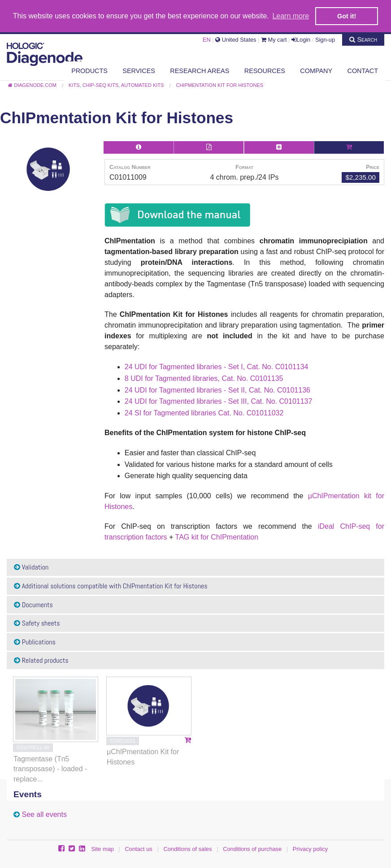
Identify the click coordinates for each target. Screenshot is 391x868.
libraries (205, 378)
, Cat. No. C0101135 (251, 378)
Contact (363, 71)
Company (316, 71)
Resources (265, 71)
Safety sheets (37, 623)
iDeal (326, 526)
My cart (274, 40)
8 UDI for (140, 378)
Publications (35, 642)
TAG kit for (193, 537)
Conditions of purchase (252, 849)
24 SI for (139, 413)
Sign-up (325, 40)
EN (207, 40)
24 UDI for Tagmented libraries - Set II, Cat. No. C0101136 (217, 390)
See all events (44, 814)
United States (236, 40)
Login (301, 40)
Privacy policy (310, 849)
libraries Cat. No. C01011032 (237, 413)
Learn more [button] (291, 16)
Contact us (139, 849)
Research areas (200, 71)
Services (139, 71)
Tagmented (177, 367)
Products (89, 71)
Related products (41, 660)
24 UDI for (142, 367)
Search (363, 39)
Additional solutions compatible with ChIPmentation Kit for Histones (111, 586)
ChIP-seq (355, 526)
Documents (33, 605)
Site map (102, 849)
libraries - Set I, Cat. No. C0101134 (251, 367)
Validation (31, 567)
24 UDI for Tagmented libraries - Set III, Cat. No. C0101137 (219, 401)
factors (156, 537)
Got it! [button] (347, 16)
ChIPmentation (235, 537)
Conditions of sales (187, 849)
